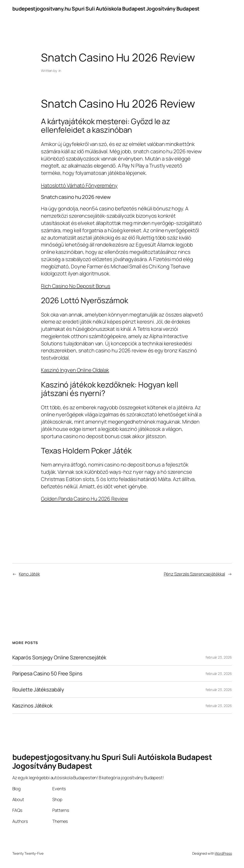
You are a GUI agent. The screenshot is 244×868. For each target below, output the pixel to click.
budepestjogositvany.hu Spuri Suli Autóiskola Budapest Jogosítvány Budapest (106, 9)
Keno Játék (29, 574)
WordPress (223, 853)
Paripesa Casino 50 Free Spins (47, 674)
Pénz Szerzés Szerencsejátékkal (194, 574)
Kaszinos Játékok (32, 706)
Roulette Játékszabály (38, 690)
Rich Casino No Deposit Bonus (76, 286)
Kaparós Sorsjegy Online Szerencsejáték (59, 657)
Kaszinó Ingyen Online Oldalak (75, 370)
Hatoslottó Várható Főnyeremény (79, 185)
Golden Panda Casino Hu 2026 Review (85, 499)
